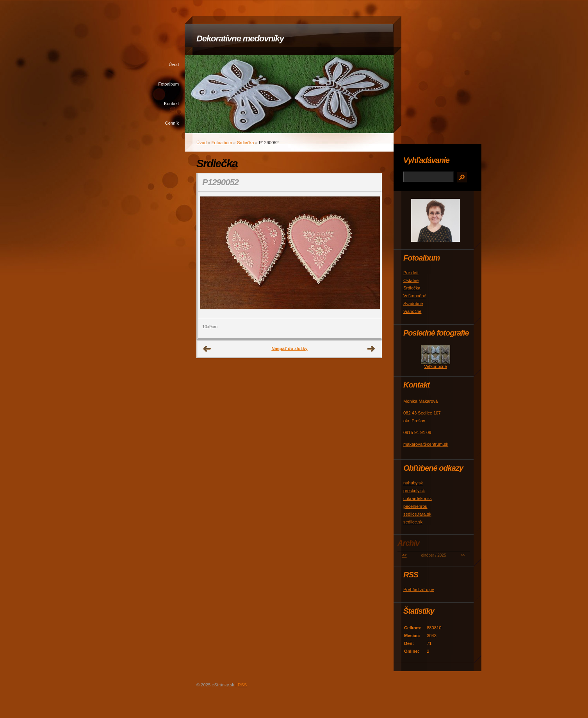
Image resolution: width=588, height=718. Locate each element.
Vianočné (412, 311)
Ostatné (411, 280)
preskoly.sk (414, 491)
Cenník (172, 123)
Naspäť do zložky (289, 348)
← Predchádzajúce (207, 349)
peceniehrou (415, 506)
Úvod (174, 64)
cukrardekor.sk (418, 498)
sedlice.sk (413, 522)
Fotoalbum (168, 84)
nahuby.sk (413, 483)
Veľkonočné (415, 296)
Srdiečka (246, 143)
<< (404, 555)
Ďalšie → (371, 349)
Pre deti (411, 273)
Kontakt (171, 104)
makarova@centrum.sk (426, 444)
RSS (242, 685)
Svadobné (413, 304)
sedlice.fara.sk (417, 514)
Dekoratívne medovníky (240, 38)
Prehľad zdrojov (419, 589)
